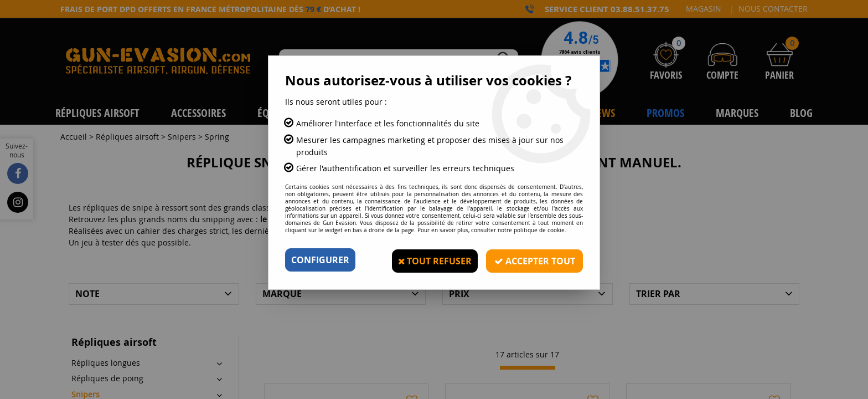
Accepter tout (534, 260)
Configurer (320, 260)
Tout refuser (433, 260)
